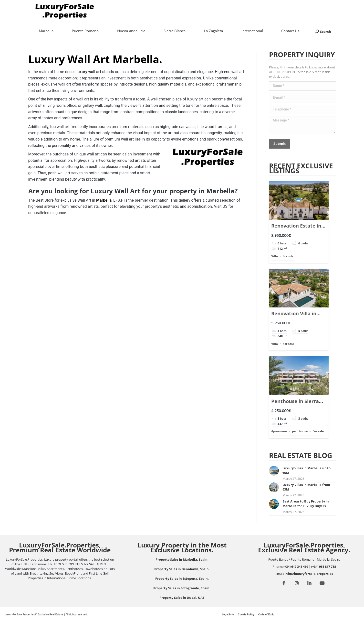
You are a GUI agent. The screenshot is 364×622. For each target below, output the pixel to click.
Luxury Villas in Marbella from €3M (306, 487)
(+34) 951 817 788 (324, 567)
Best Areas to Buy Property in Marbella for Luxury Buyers (306, 504)
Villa (275, 256)
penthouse (300, 431)
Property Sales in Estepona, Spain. (182, 578)
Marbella (104, 200)
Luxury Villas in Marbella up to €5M (307, 470)
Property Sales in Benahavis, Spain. (182, 569)
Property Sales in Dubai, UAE (182, 598)
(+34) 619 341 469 (296, 567)
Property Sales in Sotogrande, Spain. (182, 588)
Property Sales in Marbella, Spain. (182, 559)
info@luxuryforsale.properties (309, 574)
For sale (288, 256)
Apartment (279, 431)
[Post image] (274, 471)
